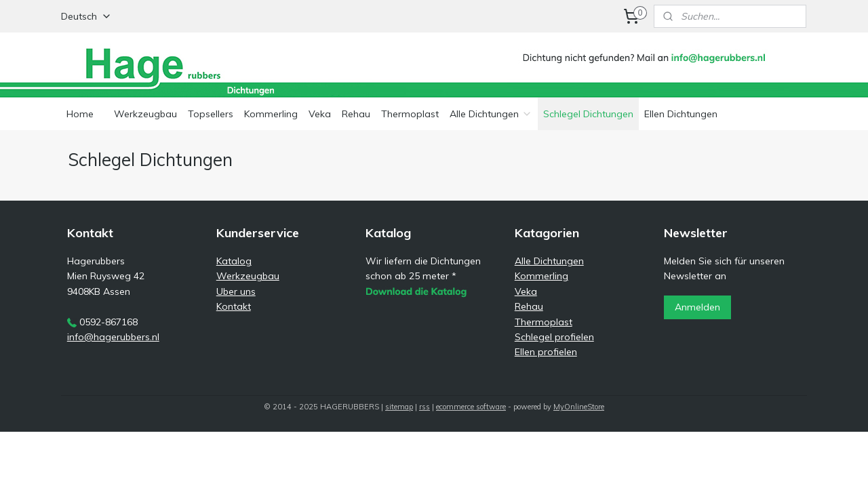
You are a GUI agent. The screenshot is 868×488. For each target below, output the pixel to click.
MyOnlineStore (579, 407)
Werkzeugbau (145, 114)
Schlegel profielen (554, 337)
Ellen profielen (546, 352)
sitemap (399, 407)
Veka (320, 114)
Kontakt (234, 306)
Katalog (234, 261)
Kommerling (271, 114)
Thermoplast (410, 114)
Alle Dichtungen (491, 114)
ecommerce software (471, 407)
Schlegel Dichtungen (588, 114)
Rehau (356, 114)
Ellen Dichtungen (681, 114)
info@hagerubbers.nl (113, 337)
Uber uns (236, 291)
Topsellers (211, 114)
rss (425, 407)
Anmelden (697, 307)
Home (80, 114)
